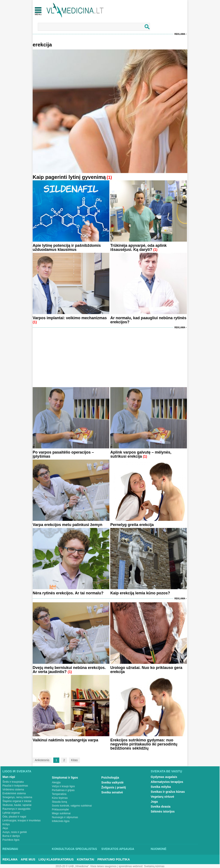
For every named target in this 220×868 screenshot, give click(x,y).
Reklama (180, 34)
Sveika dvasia (161, 807)
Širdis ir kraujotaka (13, 782)
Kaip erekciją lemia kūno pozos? (140, 593)
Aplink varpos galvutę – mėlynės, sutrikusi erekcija (141, 454)
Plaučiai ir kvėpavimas (15, 786)
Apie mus (28, 859)
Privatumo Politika (114, 859)
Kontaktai (86, 859)
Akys (5, 828)
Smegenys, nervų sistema (17, 797)
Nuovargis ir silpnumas (65, 817)
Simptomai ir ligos (65, 778)
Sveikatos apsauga (118, 849)
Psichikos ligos (11, 840)
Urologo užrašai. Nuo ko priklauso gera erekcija (146, 670)
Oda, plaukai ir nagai (14, 817)
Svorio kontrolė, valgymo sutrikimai (72, 806)
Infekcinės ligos (61, 821)
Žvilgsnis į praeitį (114, 787)
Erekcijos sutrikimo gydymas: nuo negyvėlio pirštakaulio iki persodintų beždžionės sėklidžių (144, 744)
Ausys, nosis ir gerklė (15, 832)
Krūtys (6, 824)
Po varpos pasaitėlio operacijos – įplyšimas (63, 454)
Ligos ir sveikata (17, 771)
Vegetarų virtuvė (163, 797)
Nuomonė (159, 849)
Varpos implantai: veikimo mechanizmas (70, 318)
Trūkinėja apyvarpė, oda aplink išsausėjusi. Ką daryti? (138, 248)
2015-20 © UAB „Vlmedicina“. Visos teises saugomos (86, 866)
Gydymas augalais (164, 777)
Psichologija (110, 778)
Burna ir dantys (11, 836)
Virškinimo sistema (13, 790)
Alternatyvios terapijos (167, 782)
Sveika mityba (161, 787)
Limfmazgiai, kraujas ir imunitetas (22, 820)
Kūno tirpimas (60, 798)
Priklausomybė (60, 810)
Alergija (56, 782)
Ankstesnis (42, 760)
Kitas (74, 760)
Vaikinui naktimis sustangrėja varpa (65, 740)
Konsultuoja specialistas (75, 849)
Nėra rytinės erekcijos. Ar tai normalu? (68, 593)
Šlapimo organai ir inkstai (17, 801)
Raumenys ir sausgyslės (17, 809)
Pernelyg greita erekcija (132, 525)
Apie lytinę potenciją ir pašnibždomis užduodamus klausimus (67, 248)
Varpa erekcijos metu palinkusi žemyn (67, 525)
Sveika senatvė (112, 792)
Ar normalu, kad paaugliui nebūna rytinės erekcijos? (148, 320)
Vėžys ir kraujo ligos (63, 786)
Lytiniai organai (11, 813)
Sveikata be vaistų (167, 771)
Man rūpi (9, 777)
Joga (154, 802)
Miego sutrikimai (61, 813)
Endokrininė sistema (14, 793)
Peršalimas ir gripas (63, 790)
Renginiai (10, 849)
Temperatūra (59, 794)
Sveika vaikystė (113, 782)
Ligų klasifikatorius (56, 859)
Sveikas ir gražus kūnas (168, 792)
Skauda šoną (60, 802)
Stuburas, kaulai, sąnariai (17, 805)
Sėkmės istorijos (163, 811)
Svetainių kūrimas (154, 866)
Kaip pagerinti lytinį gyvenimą (69, 177)
